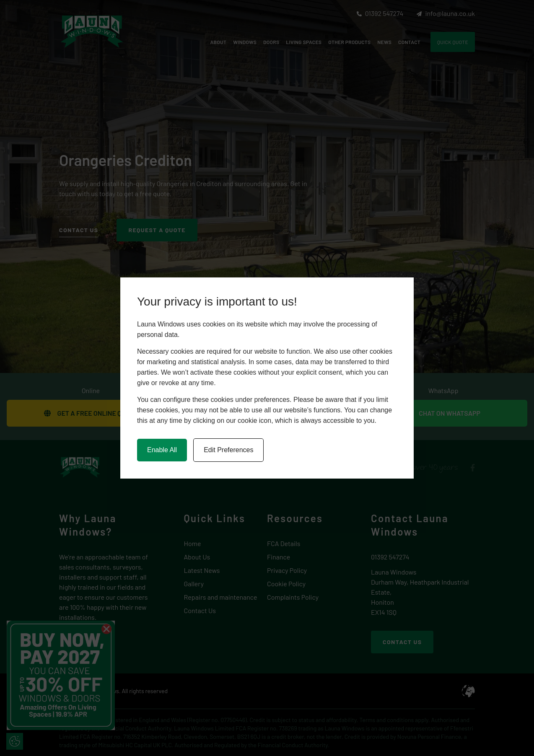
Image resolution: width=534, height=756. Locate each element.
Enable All (162, 450)
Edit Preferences (228, 450)
